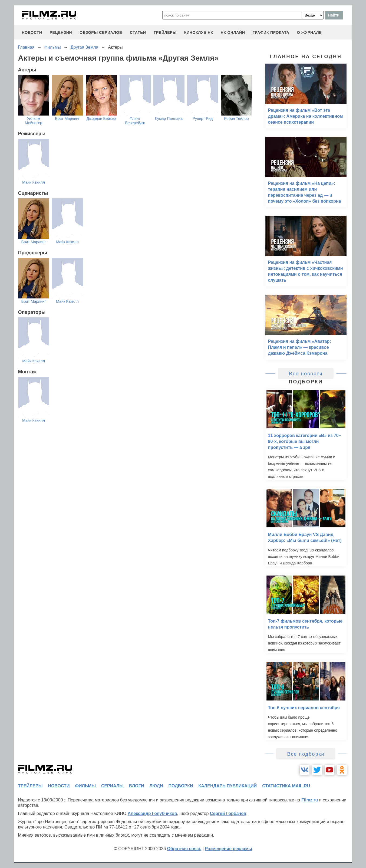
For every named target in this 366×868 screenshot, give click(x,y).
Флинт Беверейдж (135, 121)
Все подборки (306, 754)
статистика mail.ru (286, 786)
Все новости (306, 374)
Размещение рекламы (228, 849)
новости (32, 32)
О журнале (309, 32)
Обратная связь (184, 849)
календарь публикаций (228, 786)
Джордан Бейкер (101, 119)
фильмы (85, 786)
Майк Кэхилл (34, 182)
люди (156, 786)
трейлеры (165, 32)
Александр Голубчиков (152, 813)
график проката (271, 32)
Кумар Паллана (169, 119)
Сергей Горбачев (228, 813)
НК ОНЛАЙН (233, 32)
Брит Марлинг (67, 119)
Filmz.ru (310, 800)
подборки (181, 786)
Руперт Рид (203, 119)
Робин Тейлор (236, 119)
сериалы (112, 786)
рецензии (61, 32)
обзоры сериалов (101, 32)
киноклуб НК (199, 32)
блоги (136, 786)
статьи (138, 32)
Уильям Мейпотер (34, 121)
